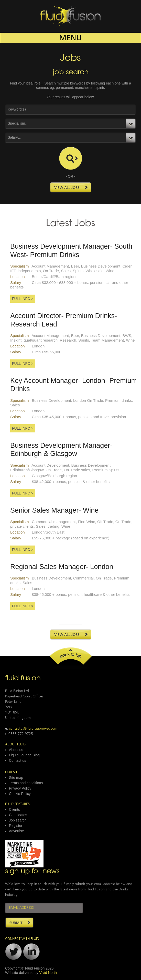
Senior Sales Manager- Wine (54, 510)
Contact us (18, 760)
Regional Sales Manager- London (62, 567)
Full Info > (23, 299)
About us (16, 750)
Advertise (16, 831)
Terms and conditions (26, 783)
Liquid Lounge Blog (24, 755)
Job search (18, 820)
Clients (14, 809)
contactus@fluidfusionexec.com (33, 729)
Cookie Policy (20, 794)
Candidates (18, 815)
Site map (16, 778)
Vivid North (48, 973)
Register (16, 826)
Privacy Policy (20, 788)
